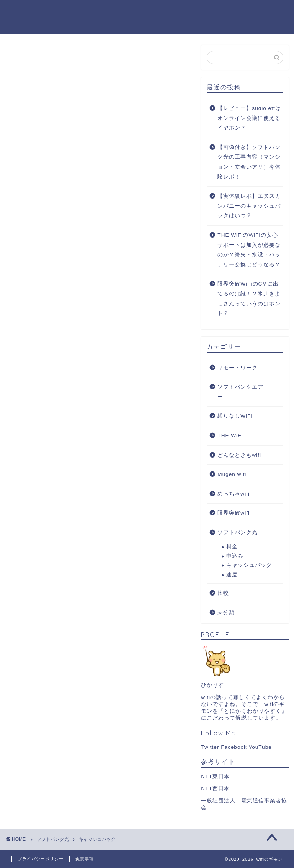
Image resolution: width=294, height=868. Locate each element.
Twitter (210, 747)
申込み (235, 556)
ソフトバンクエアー (240, 392)
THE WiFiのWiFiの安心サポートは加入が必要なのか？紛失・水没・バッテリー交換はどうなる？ (249, 250)
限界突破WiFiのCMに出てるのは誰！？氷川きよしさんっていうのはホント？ (249, 299)
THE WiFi (230, 436)
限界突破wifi (234, 513)
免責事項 (85, 859)
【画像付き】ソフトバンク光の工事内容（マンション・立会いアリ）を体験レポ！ (249, 162)
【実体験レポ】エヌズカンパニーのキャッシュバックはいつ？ (249, 206)
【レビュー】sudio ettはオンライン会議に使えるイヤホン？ (249, 118)
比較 (223, 593)
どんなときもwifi (239, 455)
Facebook (234, 747)
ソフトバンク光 (238, 532)
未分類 (226, 613)
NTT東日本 (215, 777)
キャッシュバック (249, 565)
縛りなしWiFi (235, 416)
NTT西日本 (215, 788)
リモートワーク (238, 368)
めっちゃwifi (234, 494)
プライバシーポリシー (41, 859)
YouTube (260, 747)
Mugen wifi (232, 474)
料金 (232, 547)
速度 (232, 575)
